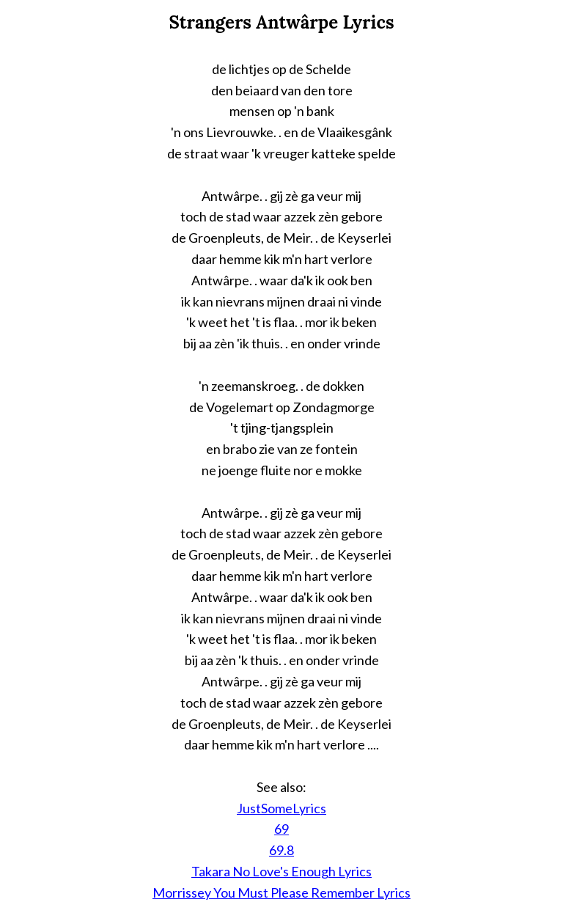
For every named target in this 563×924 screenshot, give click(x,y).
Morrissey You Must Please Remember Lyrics (281, 892)
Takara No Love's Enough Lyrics (281, 871)
